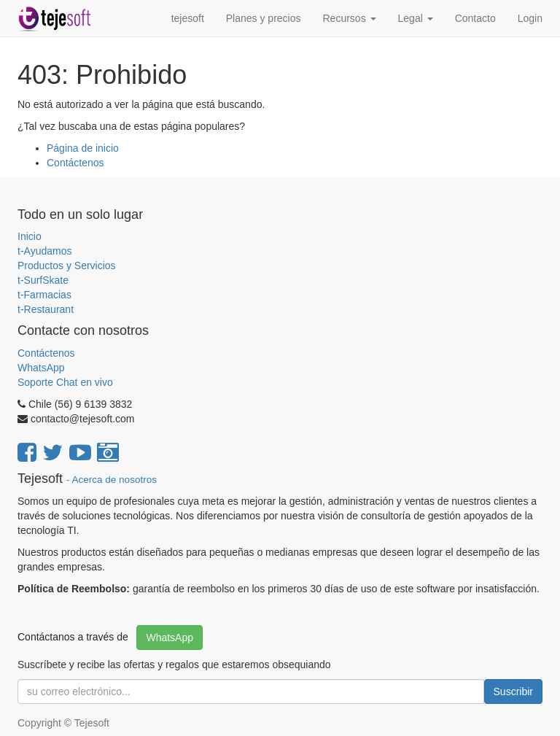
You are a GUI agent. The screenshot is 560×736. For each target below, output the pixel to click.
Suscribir (513, 692)
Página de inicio (83, 148)
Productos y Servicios (67, 266)
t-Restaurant (46, 309)
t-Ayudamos (44, 251)
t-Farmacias (44, 295)
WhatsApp (42, 368)
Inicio (30, 236)
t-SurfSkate (43, 280)
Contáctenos (75, 163)
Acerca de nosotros (114, 480)
